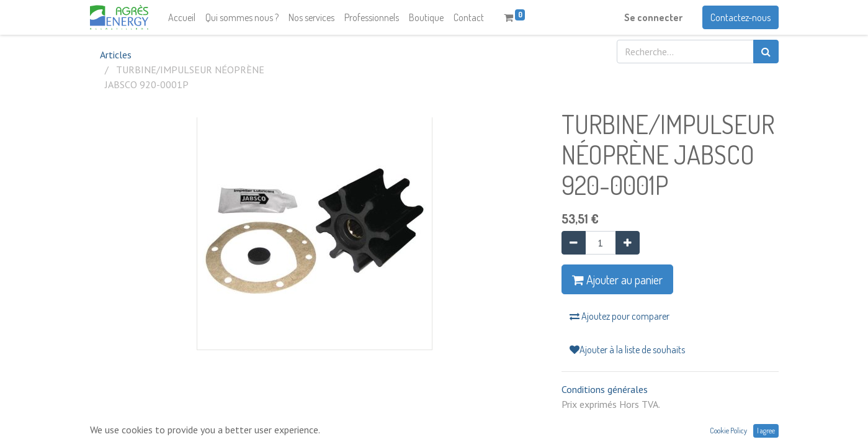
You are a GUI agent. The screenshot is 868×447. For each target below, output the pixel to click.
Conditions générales (605, 389)
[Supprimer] (574, 243)
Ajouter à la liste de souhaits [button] (627, 350)
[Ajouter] (628, 243)
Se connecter (653, 17)
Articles (116, 55)
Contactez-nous (740, 17)
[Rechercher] (766, 52)
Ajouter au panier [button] (617, 279)
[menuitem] (182, 17)
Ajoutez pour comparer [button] (620, 316)
